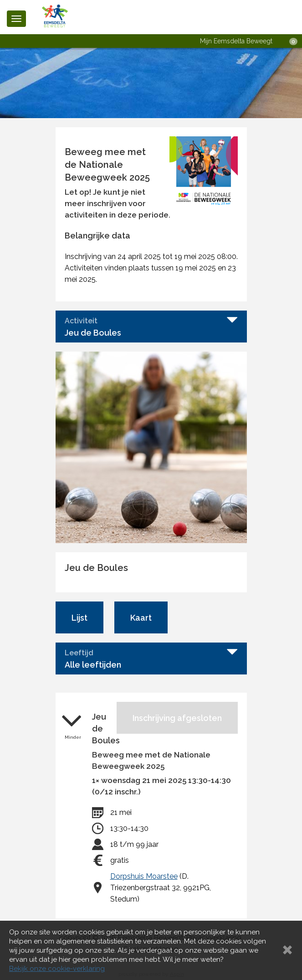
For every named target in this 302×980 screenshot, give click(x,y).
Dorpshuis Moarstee (144, 876)
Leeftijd (79, 653)
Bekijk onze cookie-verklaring (57, 969)
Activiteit (81, 321)
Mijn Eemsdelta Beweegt (236, 41)
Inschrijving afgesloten (177, 718)
